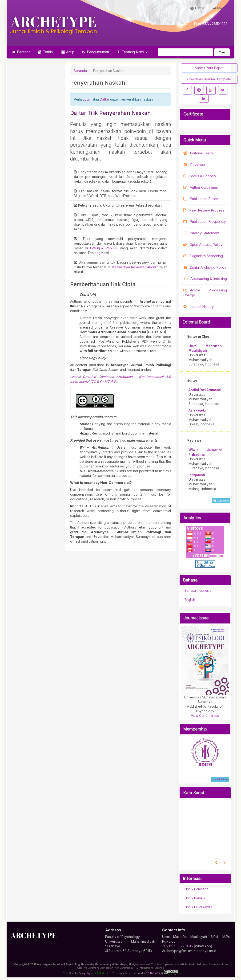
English (190, 600)
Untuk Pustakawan (199, 907)
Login (87, 99)
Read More (220, 779)
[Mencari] (185, 52)
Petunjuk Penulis (104, 248)
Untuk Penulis (195, 898)
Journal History (199, 307)
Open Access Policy (203, 245)
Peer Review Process (204, 210)
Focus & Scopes (200, 176)
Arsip (67, 52)
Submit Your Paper (209, 68)
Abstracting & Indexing (205, 279)
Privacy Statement (201, 233)
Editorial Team (198, 153)
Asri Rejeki (197, 410)
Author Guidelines (201, 187)
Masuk (220, 8)
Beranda (21, 52)
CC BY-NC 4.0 (162, 972)
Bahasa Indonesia (198, 591)
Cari (222, 52)
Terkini (46, 52)
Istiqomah (197, 475)
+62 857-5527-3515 (177, 946)
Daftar (197, 8)
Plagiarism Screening (203, 256)
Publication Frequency (205, 221)
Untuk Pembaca (196, 889)
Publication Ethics (201, 199)
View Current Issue (205, 716)
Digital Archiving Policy (205, 267)
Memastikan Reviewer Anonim (136, 267)
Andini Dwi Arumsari (205, 390)
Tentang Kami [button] (132, 52)
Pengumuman (95, 52)
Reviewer (194, 165)
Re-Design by (82, 973)
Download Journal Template (209, 79)
